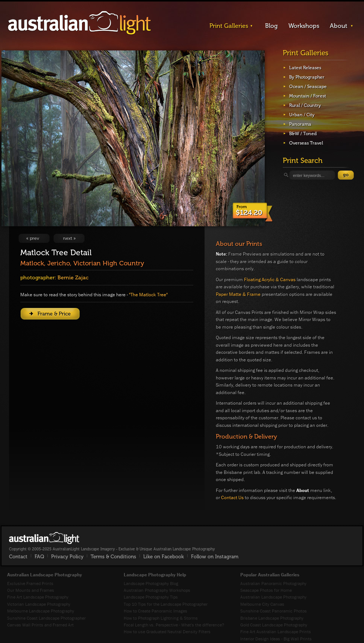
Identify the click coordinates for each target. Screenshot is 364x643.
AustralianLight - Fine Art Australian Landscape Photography (44, 538)
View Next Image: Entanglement (69, 238)
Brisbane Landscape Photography (272, 618)
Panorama (300, 124)
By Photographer (307, 77)
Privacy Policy (67, 557)
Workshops (304, 26)
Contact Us (232, 497)
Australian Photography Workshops (157, 590)
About (339, 26)
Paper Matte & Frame (238, 294)
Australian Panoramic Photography (273, 583)
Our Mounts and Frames (31, 590)
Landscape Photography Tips (151, 597)
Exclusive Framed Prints (30, 583)
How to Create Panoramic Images (155, 611)
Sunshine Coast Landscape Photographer (46, 618)
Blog (271, 26)
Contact (18, 557)
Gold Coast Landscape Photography (274, 625)
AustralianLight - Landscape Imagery (79, 23)
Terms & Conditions (113, 557)
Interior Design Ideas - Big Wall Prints (276, 639)
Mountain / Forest (308, 96)
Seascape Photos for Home (266, 590)
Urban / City (302, 115)
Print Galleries (229, 26)
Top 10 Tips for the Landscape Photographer (166, 604)
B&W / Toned (303, 134)
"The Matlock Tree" (148, 295)
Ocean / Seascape (308, 87)
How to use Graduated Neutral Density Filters (167, 632)
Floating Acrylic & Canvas (270, 280)
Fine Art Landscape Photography (38, 597)
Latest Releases (305, 68)
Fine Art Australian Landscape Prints (276, 632)
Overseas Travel (306, 143)
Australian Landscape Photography (273, 597)
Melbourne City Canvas (262, 604)
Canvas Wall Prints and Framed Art (40, 625)
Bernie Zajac (73, 278)
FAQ (39, 557)
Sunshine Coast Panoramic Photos (274, 611)
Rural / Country (305, 105)
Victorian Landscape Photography (39, 604)
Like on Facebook (164, 557)
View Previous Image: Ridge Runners (34, 238)
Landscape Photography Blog (151, 583)
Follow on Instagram (215, 557)
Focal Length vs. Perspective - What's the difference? (174, 625)
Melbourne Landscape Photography (41, 611)
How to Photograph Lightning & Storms (161, 618)
